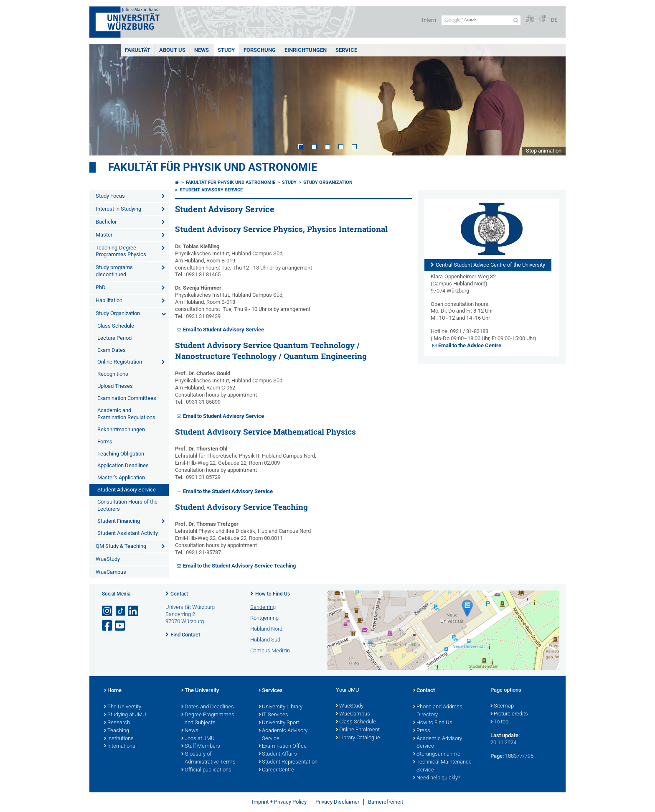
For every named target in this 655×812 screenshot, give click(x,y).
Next (551, 100)
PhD (101, 287)
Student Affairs (278, 754)
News (202, 50)
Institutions (119, 739)
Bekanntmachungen (121, 429)
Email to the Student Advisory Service (228, 491)
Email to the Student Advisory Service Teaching (239, 566)
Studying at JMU (125, 715)
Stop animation (544, 151)
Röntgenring (264, 618)
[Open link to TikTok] (121, 611)
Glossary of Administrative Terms (208, 758)
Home (113, 691)
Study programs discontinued (114, 271)
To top (499, 722)
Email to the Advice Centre (470, 345)
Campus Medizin (270, 650)
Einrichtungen (306, 50)
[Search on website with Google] (481, 20)
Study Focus (110, 196)
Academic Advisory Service (283, 735)
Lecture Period (114, 338)
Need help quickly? (437, 778)
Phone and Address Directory (438, 711)
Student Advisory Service (127, 490)
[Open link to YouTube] (121, 626)
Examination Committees (127, 398)
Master (104, 235)
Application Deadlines (123, 465)
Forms (105, 442)
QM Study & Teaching (121, 546)
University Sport (279, 723)
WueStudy (108, 559)
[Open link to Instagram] (108, 611)
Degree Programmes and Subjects (208, 719)
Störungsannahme (437, 754)
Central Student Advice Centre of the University (490, 265)
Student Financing (119, 521)
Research (117, 723)
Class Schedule (116, 326)
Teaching (117, 731)
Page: (497, 756)
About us (172, 50)
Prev (104, 100)
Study (226, 50)
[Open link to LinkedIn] (134, 611)
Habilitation (109, 300)
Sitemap (502, 706)
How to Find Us (273, 594)
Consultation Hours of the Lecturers (127, 505)
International (120, 746)
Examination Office (283, 746)
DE (554, 20)
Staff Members (201, 746)
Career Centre (276, 770)
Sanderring (263, 607)
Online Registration (120, 362)
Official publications (206, 770)
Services (271, 691)
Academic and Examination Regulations (126, 414)
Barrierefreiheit (386, 802)
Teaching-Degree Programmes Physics (121, 251)
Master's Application (121, 477)
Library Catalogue (358, 738)
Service (346, 50)
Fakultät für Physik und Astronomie (213, 167)
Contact (179, 594)
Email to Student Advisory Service (223, 330)
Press (422, 731)
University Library (281, 707)
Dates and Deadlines (208, 707)
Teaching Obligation (121, 454)
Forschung (260, 50)
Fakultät (138, 50)
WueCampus (111, 572)
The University (123, 707)
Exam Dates (112, 350)
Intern (429, 20)
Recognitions (113, 374)
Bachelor (106, 222)
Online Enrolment (358, 730)
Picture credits (509, 714)
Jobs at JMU (198, 739)
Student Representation (288, 762)
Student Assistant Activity (128, 533)
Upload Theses (115, 386)
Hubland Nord (266, 629)
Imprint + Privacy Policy (279, 802)
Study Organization (118, 313)
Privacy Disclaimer (337, 802)
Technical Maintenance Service (442, 766)
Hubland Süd (265, 640)
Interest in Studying (118, 209)
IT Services (273, 715)
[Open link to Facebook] (108, 626)
